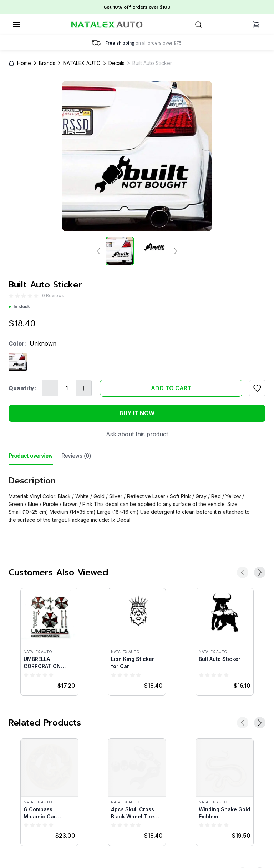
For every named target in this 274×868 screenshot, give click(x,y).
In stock (19, 307)
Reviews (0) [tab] (76, 456)
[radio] (11, 296)
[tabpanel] (130, 494)
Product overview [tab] (31, 456)
